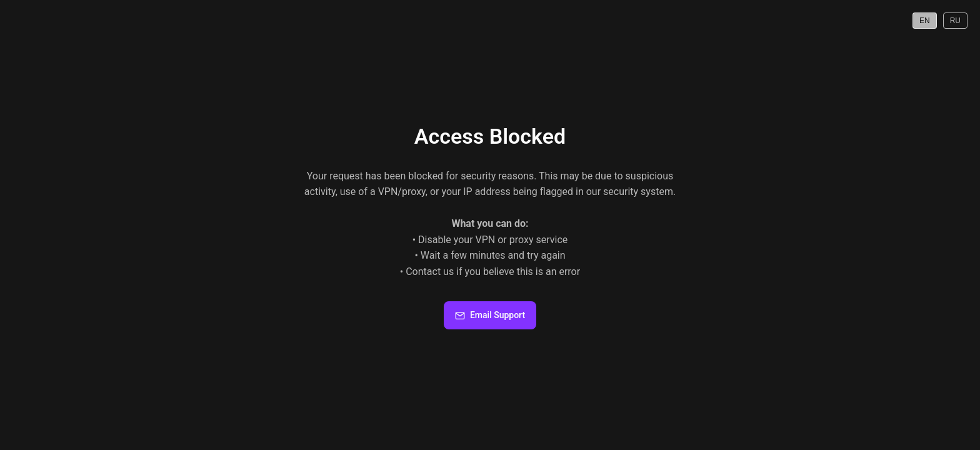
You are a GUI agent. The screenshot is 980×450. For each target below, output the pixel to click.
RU (955, 21)
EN (925, 21)
